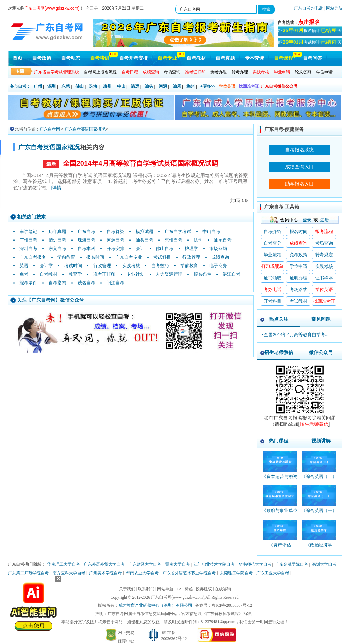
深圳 (52, 86)
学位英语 (227, 86)
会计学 (46, 266)
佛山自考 (165, 249)
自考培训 (100, 58)
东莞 (66, 86)
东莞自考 (57, 249)
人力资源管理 (169, 274)
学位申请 (324, 72)
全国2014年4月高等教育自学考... (296, 335)
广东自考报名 (33, 257)
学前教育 (66, 257)
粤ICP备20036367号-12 (232, 605)
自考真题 (225, 58)
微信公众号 (321, 352)
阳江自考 (115, 283)
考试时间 (73, 266)
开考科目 (272, 301)
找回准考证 (249, 86)
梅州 (191, 86)
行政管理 (191, 257)
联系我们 (146, 589)
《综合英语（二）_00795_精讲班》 (319, 479)
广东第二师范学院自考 (28, 573)
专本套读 (254, 58)
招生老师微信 (279, 352)
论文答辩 (303, 72)
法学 (198, 240)
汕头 (149, 86)
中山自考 (211, 231)
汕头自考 (144, 240)
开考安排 (115, 249)
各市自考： (20, 86)
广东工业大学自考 (273, 573)
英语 (24, 266)
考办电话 (272, 290)
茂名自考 (86, 283)
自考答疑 (115, 231)
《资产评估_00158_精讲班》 (280, 548)
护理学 (191, 249)
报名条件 (202, 274)
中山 (121, 86)
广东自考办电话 (308, 8)
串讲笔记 (28, 231)
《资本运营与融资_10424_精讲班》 (280, 479)
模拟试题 (144, 231)
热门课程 (279, 441)
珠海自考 (86, 240)
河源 (163, 86)
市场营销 (218, 249)
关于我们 (127, 589)
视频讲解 (321, 441)
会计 (140, 249)
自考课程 (283, 58)
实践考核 (131, 266)
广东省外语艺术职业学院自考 (189, 573)
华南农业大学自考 (142, 573)
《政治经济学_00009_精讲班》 (319, 548)
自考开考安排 (134, 58)
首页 (17, 58)
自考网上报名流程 (100, 72)
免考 (24, 274)
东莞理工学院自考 (236, 573)
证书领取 (272, 278)
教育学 (75, 274)
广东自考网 (50, 129)
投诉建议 (204, 589)
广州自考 (28, 240)
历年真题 (57, 231)
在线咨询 (223, 589)
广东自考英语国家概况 (85, 129)
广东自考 (86, 231)
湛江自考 (232, 274)
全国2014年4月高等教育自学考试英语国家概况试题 (141, 163)
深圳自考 (28, 249)
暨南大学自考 (178, 564)
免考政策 (298, 255)
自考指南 (57, 283)
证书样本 (324, 278)
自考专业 (167, 58)
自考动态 (71, 58)
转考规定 (324, 255)
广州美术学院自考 (106, 573)
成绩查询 (220, 257)
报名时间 (95, 257)
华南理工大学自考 (64, 564)
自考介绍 (272, 231)
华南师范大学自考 (255, 564)
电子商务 (218, 266)
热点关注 (279, 319)
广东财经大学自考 (145, 564)
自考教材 (196, 58)
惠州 (107, 86)
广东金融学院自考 (292, 564)
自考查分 (272, 243)
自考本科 (86, 249)
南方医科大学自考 (69, 573)
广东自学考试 (178, 231)
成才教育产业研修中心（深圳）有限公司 (155, 605)
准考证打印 (104, 274)
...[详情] (55, 188)
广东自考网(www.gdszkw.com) (178, 597)
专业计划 (136, 274)
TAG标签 (185, 589)
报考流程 (324, 231)
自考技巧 (160, 266)
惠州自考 (173, 240)
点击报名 (309, 22)
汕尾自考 (223, 240)
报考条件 (28, 283)
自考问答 (312, 58)
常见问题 (321, 319)
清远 (135, 86)
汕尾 (177, 86)
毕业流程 (272, 255)
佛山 (80, 86)
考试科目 (162, 257)
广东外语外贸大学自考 (104, 564)
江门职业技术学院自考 (214, 564)
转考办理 (240, 72)
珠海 (93, 86)
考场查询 (172, 72)
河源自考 (115, 240)
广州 (38, 86)
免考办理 (219, 72)
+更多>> (208, 86)
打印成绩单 (272, 266)
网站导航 (334, 8)
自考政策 (42, 58)
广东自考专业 (129, 257)
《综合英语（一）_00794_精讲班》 (319, 514)
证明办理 (298, 278)
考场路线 (298, 290)
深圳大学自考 (324, 564)
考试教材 (298, 301)
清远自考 (57, 240)
